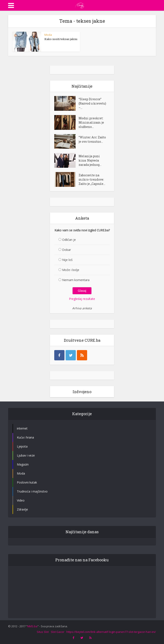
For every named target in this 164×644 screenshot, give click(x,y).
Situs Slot (43, 632)
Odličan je (69, 240)
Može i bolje (71, 270)
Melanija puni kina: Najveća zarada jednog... (90, 160)
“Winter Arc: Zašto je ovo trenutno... (92, 139)
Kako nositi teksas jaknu (61, 39)
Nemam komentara (76, 280)
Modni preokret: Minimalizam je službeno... (91, 122)
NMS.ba (32, 626)
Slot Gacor (58, 632)
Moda (48, 35)
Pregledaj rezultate (82, 299)
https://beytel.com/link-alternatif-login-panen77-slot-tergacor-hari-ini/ (111, 632)
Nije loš (67, 260)
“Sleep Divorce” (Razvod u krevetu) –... (92, 103)
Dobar (67, 250)
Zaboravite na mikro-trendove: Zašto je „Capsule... (92, 179)
